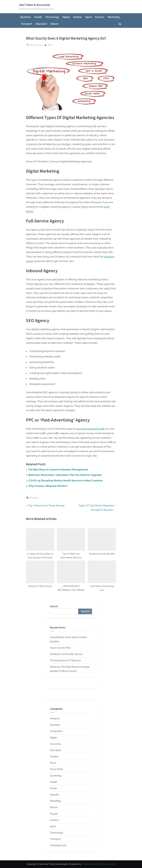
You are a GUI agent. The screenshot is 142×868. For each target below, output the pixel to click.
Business (26, 17)
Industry (55, 795)
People (54, 814)
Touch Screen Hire (60, 648)
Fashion (78, 17)
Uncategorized (58, 845)
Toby (50, 45)
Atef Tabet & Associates (35, 5)
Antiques (55, 718)
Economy (55, 744)
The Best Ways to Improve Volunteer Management (58, 470)
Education (41, 24)
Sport (89, 17)
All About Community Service (66, 654)
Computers (56, 731)
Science (100, 17)
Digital (66, 17)
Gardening (56, 776)
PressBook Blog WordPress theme (98, 864)
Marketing (114, 17)
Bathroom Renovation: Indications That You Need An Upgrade (65, 475)
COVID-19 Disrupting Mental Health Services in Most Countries (66, 480)
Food (53, 763)
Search (54, 606)
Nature (54, 24)
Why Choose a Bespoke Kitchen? (48, 486)
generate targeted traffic (90, 429)
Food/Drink (56, 769)
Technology (52, 17)
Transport (26, 24)
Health (38, 17)
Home (53, 788)
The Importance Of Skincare (65, 660)
